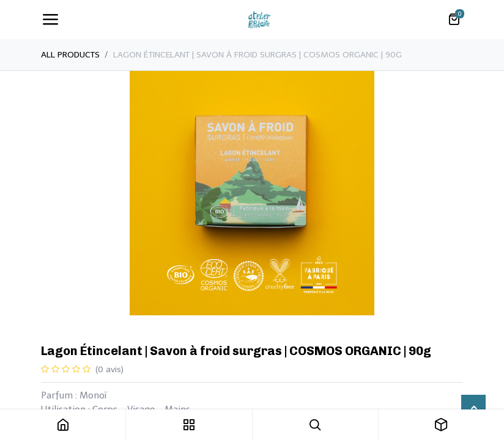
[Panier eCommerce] (454, 20)
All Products (70, 55)
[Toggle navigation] (50, 20)
